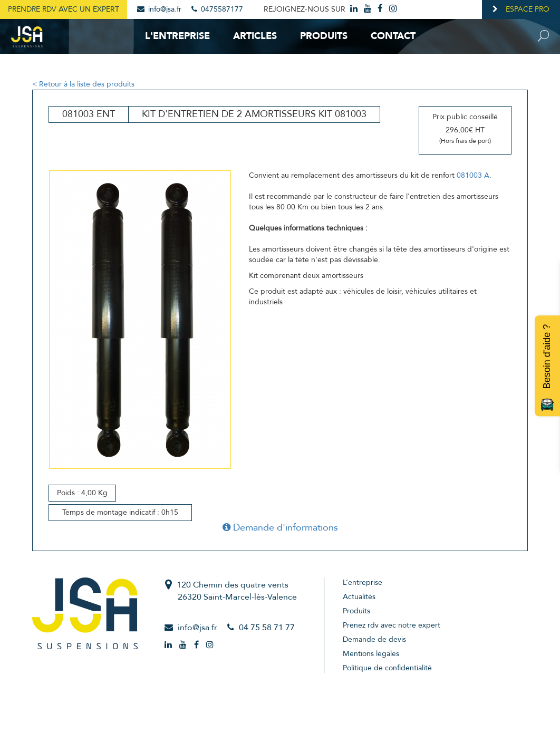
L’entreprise (363, 582)
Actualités (359, 597)
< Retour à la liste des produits (83, 84)
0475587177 (217, 9)
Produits (324, 36)
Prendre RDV (64, 9)
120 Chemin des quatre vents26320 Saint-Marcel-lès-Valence (237, 591)
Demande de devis (374, 639)
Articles (255, 36)
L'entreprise (177, 36)
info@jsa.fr (159, 9)
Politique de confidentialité (387, 668)
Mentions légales (371, 654)
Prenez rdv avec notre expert (392, 625)
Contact (393, 36)
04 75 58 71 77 (267, 628)
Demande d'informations (280, 528)
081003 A (473, 175)
